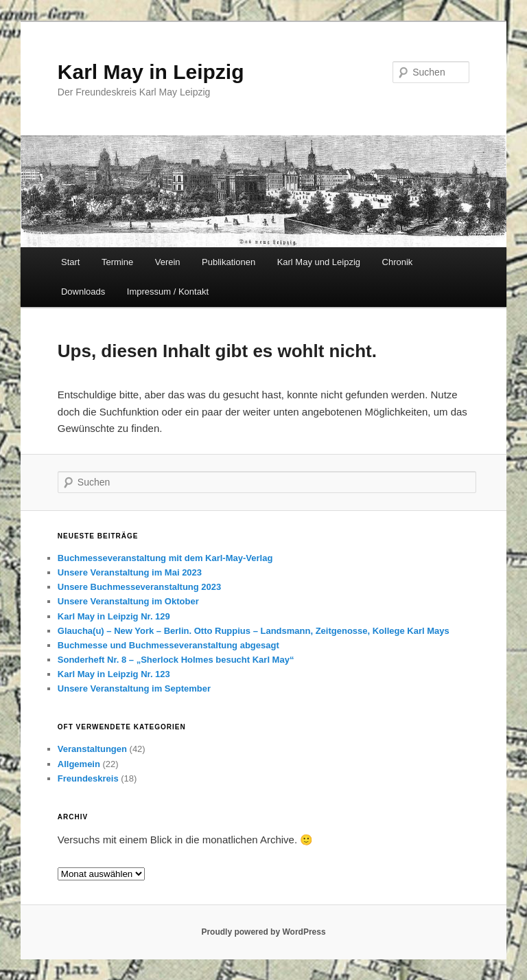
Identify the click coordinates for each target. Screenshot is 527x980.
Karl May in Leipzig (151, 72)
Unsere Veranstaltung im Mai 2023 (130, 572)
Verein (168, 262)
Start (70, 262)
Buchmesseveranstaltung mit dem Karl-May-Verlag (165, 558)
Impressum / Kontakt (168, 292)
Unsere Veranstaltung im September (134, 688)
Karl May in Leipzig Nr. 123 (114, 674)
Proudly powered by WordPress (263, 932)
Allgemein (79, 764)
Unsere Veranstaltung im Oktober (128, 601)
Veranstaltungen (92, 749)
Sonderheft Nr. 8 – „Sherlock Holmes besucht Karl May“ (176, 660)
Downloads (83, 292)
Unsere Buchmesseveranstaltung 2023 (139, 587)
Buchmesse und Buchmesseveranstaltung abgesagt (168, 645)
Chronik (398, 262)
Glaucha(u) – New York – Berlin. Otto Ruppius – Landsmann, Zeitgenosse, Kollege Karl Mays (254, 631)
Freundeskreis (88, 778)
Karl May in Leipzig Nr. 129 (114, 616)
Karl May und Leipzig (319, 262)
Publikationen (229, 262)
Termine (117, 262)
